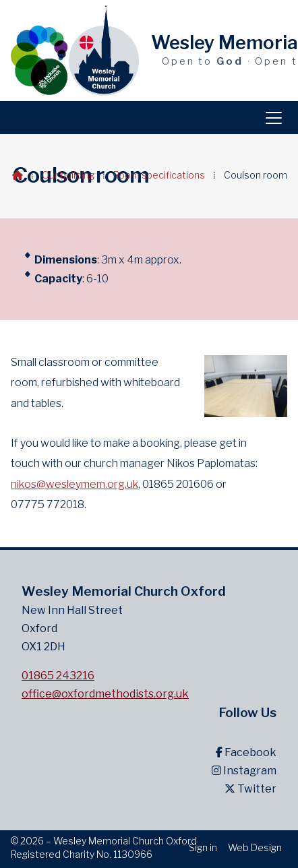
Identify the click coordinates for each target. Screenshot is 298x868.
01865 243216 (58, 676)
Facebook (246, 752)
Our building (68, 175)
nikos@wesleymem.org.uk (74, 484)
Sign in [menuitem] (203, 847)
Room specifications (159, 175)
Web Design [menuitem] (255, 847)
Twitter (250, 789)
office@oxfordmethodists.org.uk (105, 694)
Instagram (244, 771)
